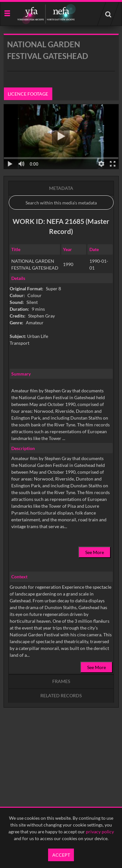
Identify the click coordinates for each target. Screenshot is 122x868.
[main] (61, 387)
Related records (61, 695)
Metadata (61, 188)
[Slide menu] (7, 13)
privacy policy (100, 832)
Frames (61, 681)
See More (95, 552)
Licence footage (28, 94)
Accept (61, 855)
